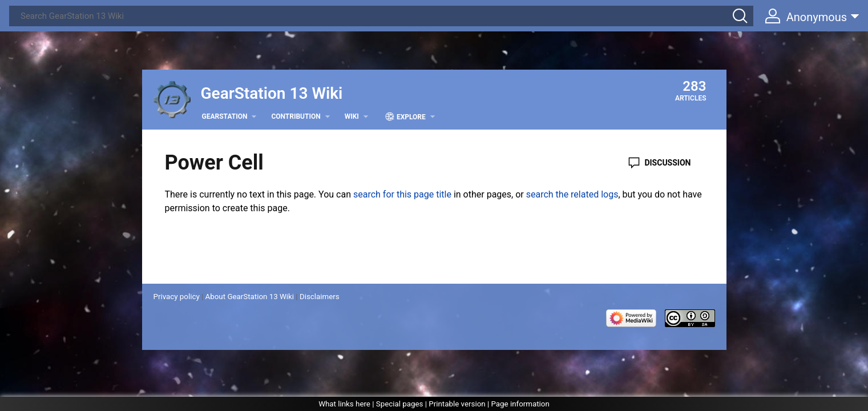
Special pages (400, 404)
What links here (344, 404)
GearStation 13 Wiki (272, 93)
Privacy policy (177, 297)
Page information (520, 404)
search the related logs (572, 194)
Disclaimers (320, 297)
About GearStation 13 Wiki (250, 297)
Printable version (457, 404)
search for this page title (402, 194)
